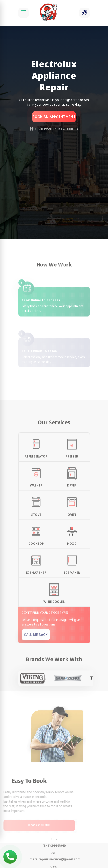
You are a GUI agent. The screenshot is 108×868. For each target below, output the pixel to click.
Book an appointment (54, 117)
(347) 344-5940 (10, 857)
